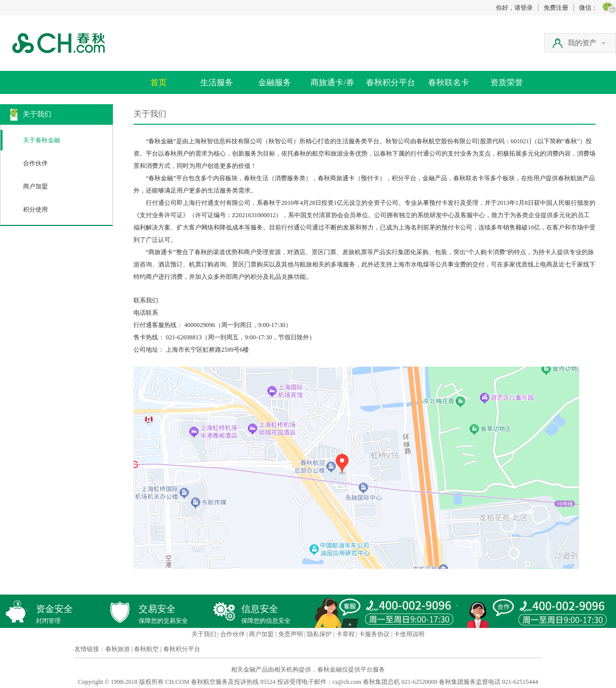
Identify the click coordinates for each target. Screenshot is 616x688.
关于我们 (204, 634)
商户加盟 (35, 186)
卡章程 (345, 634)
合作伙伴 (35, 163)
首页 (159, 82)
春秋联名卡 (449, 82)
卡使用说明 (409, 634)
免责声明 (291, 634)
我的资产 (587, 43)
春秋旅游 (118, 649)
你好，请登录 (514, 8)
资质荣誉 (507, 82)
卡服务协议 (374, 634)
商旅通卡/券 (332, 82)
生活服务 (217, 82)
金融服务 (275, 82)
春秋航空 (146, 649)
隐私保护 (319, 634)
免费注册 (556, 8)
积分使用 (35, 209)
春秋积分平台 (391, 82)
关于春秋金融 (42, 140)
